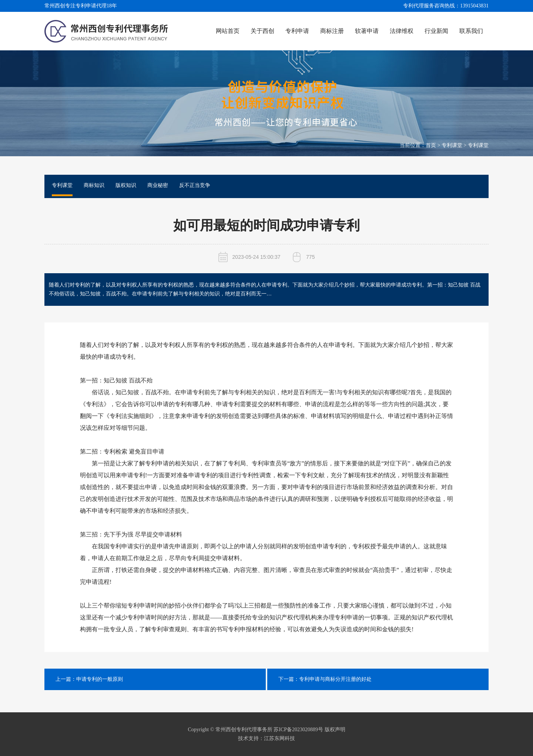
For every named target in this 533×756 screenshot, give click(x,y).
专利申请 (297, 31)
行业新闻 (436, 31)
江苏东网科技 (279, 738)
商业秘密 (158, 185)
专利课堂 (452, 145)
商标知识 (94, 185)
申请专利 (341, 345)
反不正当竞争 (195, 185)
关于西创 (262, 31)
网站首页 (228, 31)
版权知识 (126, 185)
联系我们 (471, 31)
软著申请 (367, 31)
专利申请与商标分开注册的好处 (335, 679)
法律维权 (402, 31)
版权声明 (335, 730)
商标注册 (332, 31)
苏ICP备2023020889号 (298, 730)
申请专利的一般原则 (100, 679)
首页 (431, 145)
